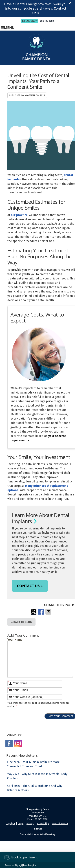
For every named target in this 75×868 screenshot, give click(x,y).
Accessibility (43, 824)
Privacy (30, 824)
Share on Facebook (41, 612)
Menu (8, 27)
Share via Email (49, 612)
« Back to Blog (22, 622)
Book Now (30, 21)
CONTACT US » (30, 586)
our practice (19, 215)
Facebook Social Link (9, 743)
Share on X (34, 612)
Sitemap (38, 829)
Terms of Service (60, 824)
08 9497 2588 (47, 21)
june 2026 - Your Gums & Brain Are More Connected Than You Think (33, 764)
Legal (21, 824)
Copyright (10, 824)
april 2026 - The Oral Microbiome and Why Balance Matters (35, 788)
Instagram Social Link (18, 743)
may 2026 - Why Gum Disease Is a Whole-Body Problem (37, 776)
